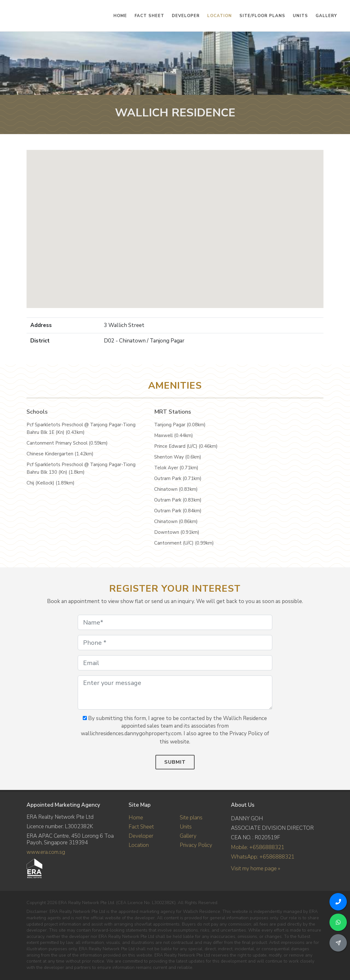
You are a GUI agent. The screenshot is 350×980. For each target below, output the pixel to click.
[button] (175, 223)
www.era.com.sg (46, 852)
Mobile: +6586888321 (258, 847)
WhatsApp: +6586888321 (263, 857)
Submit (175, 762)
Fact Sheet (141, 827)
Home (136, 818)
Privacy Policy (196, 845)
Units (186, 827)
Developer (141, 836)
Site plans (191, 818)
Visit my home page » (256, 869)
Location (139, 845)
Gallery (188, 836)
